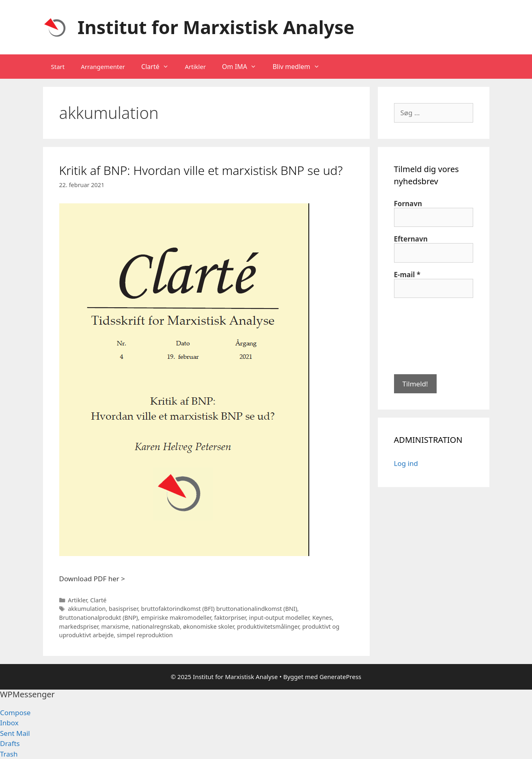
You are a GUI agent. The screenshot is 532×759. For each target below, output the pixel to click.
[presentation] (427, 335)
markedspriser (79, 626)
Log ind (406, 463)
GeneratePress (340, 677)
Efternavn (411, 239)
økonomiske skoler (208, 626)
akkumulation (87, 609)
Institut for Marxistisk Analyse (216, 27)
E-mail (407, 275)
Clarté (159, 67)
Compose (15, 713)
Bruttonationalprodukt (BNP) (99, 618)
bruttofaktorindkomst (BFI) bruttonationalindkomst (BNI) (219, 609)
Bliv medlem (300, 67)
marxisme (115, 626)
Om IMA (243, 67)
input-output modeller (279, 618)
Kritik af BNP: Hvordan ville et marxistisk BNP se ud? (201, 170)
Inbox (9, 723)
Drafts (10, 743)
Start (58, 67)
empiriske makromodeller (176, 618)
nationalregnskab (156, 626)
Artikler (195, 67)
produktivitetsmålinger (268, 626)
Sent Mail (15, 733)
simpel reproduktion (145, 635)
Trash (9, 754)
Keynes (322, 618)
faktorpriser (230, 618)
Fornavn (408, 204)
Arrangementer (103, 67)
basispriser (123, 609)
